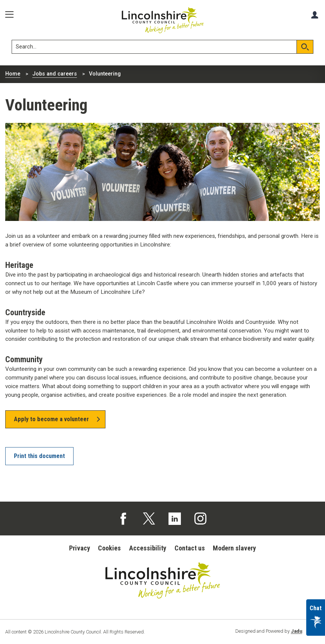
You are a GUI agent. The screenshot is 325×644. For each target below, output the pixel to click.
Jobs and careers (55, 74)
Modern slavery (234, 548)
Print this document (39, 456)
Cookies (109, 548)
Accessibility (148, 548)
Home (13, 74)
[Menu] (12, 15)
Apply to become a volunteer (51, 419)
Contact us (190, 548)
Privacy (80, 548)
